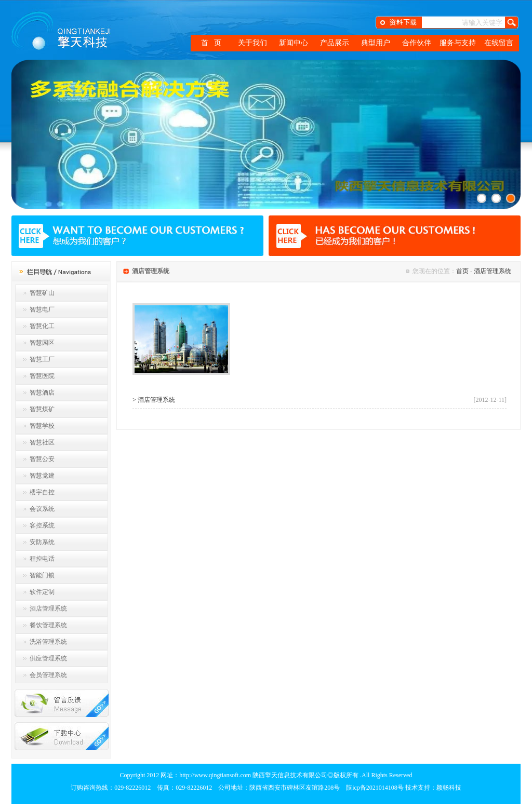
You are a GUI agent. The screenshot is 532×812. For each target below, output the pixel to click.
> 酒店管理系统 (154, 400)
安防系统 (42, 542)
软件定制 (42, 592)
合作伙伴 (417, 43)
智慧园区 (42, 343)
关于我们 (252, 43)
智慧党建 (42, 476)
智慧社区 (42, 442)
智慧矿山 (42, 293)
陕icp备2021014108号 (375, 788)
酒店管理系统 (48, 608)
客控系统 (42, 525)
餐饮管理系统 (48, 625)
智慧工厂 (42, 359)
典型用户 (376, 43)
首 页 (211, 43)
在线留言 (499, 43)
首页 (462, 271)
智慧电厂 (42, 309)
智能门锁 (42, 575)
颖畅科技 (449, 788)
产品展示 (335, 43)
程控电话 (42, 559)
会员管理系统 (48, 675)
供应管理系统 (48, 658)
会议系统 (42, 509)
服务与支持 (458, 43)
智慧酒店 (42, 393)
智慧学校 (42, 426)
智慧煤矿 (42, 409)
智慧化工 (42, 326)
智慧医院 (42, 376)
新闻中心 (294, 43)
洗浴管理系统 (48, 642)
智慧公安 (42, 459)
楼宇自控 (42, 492)
